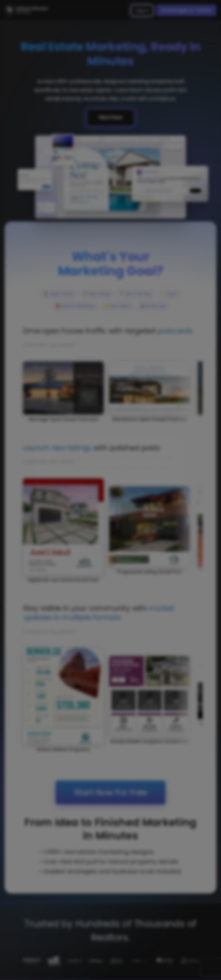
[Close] (176, 448)
